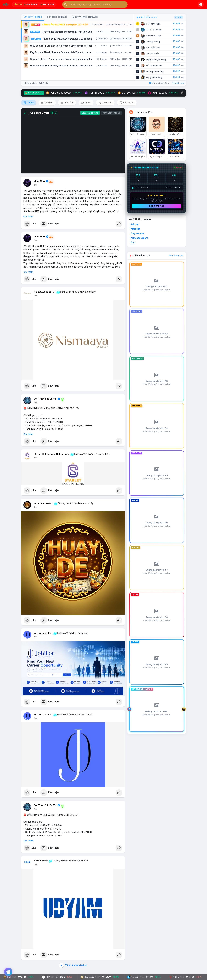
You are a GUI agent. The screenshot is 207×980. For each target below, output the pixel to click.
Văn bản (47, 103)
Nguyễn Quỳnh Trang (156, 60)
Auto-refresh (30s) (159, 83)
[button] (95, 5)
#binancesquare (139, 238)
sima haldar (41, 861)
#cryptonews (137, 233)
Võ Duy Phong (153, 42)
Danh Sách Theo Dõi (112, 113)
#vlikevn (135, 224)
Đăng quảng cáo (176, 255)
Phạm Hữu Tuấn (154, 36)
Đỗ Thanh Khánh (154, 66)
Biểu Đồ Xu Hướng (90, 113)
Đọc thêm (28, 217)
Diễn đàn (44, 83)
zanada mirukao (43, 503)
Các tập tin (127, 103)
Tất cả (29, 103)
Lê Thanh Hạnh (153, 24)
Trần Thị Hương (154, 30)
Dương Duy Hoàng (155, 72)
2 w (35, 185)
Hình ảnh (67, 103)
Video (86, 103)
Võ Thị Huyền (153, 54)
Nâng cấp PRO (157, 206)
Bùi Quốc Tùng (153, 48)
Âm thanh (105, 103)
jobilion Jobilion (43, 633)
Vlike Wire (40, 181)
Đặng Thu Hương (154, 77)
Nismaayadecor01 (45, 292)
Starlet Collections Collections (52, 454)
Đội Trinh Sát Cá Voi (45, 399)
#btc (133, 242)
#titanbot (135, 229)
